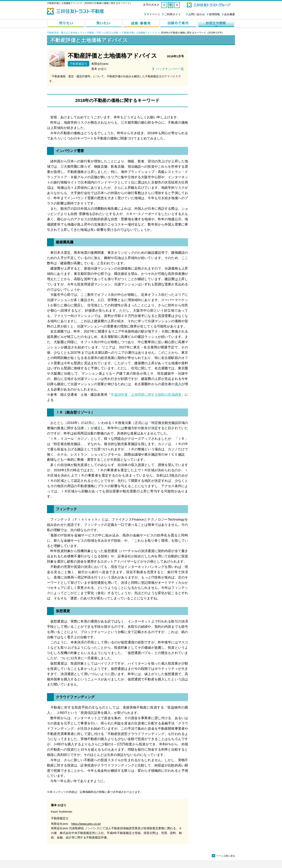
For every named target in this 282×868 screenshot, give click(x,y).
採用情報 (214, 14)
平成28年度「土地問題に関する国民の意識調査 (146, 395)
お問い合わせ (197, 14)
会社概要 (230, 14)
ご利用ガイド (173, 14)
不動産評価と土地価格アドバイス (139, 33)
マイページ (153, 14)
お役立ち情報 (111, 33)
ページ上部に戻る (223, 856)
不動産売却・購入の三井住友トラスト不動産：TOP (74, 33)
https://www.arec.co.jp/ (86, 824)
